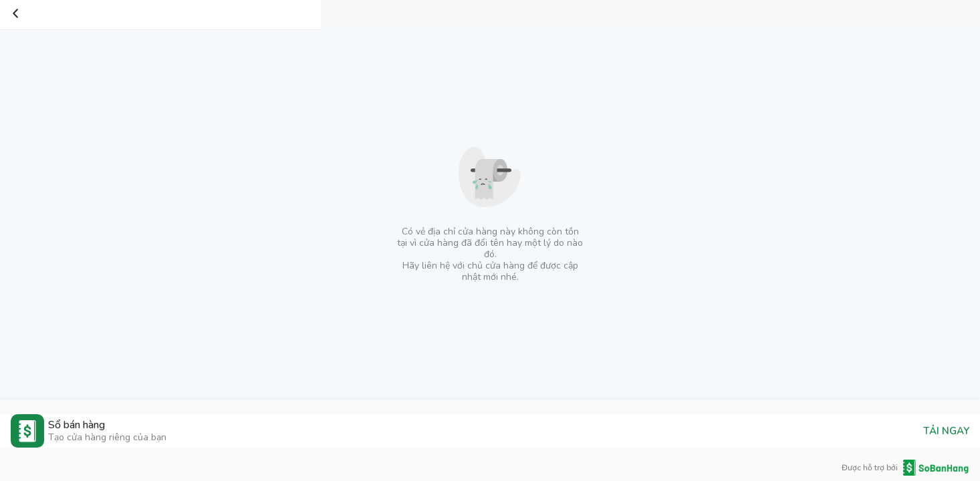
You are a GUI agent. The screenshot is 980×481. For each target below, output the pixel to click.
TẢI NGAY (946, 431)
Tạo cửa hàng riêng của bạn (107, 437)
